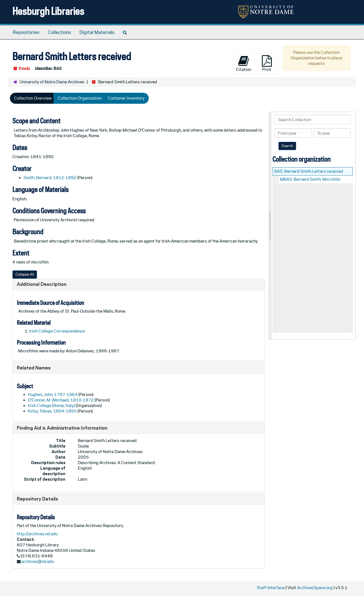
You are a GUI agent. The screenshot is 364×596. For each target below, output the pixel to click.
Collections (59, 32)
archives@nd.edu (38, 561)
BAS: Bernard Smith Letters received (309, 171)
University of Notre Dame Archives (52, 82)
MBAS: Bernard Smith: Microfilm (310, 179)
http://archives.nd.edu (37, 534)
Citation (244, 63)
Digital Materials (97, 32)
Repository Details (37, 499)
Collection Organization (80, 98)
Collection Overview (33, 98)
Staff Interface (271, 588)
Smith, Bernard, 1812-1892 (50, 178)
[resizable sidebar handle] (270, 226)
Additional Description (42, 284)
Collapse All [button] (25, 274)
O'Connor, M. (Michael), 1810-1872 (61, 400)
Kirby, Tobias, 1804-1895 (52, 411)
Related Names (34, 368)
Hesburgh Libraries (48, 11)
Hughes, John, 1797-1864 (53, 394)
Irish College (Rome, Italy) (51, 405)
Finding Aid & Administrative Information (62, 428)
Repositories (26, 32)
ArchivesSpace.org (315, 588)
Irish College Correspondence (57, 331)
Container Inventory (126, 98)
